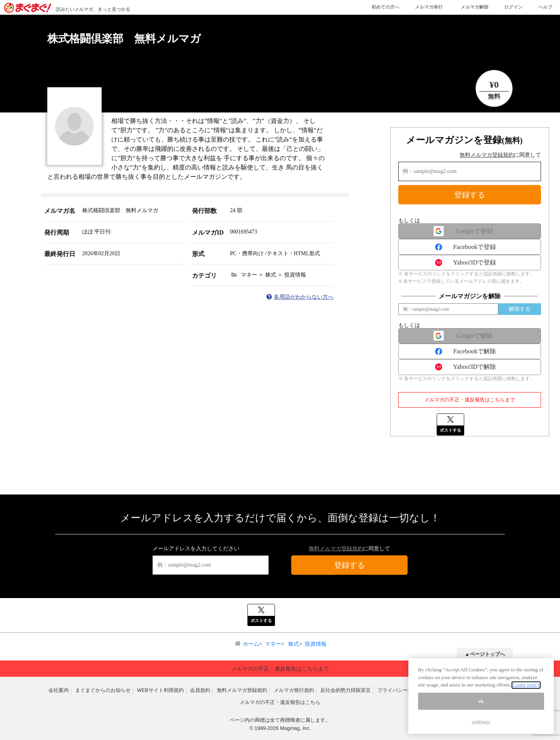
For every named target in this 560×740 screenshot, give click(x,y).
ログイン (513, 7)
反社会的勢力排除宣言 (346, 690)
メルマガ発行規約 (294, 690)
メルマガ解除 (475, 7)
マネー (273, 644)
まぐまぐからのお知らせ (103, 690)
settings (481, 726)
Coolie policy (526, 689)
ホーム (251, 644)
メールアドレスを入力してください (196, 549)
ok (481, 706)
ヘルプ (545, 7)
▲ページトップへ (485, 654)
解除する (520, 309)
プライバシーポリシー (403, 690)
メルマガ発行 (429, 7)
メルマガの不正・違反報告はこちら (280, 702)
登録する (470, 195)
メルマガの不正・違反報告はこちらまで (470, 400)
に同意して (500, 155)
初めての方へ (385, 7)
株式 (293, 644)
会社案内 (59, 690)
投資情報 (316, 644)
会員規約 (200, 690)
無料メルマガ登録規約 (487, 155)
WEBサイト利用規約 (160, 690)
